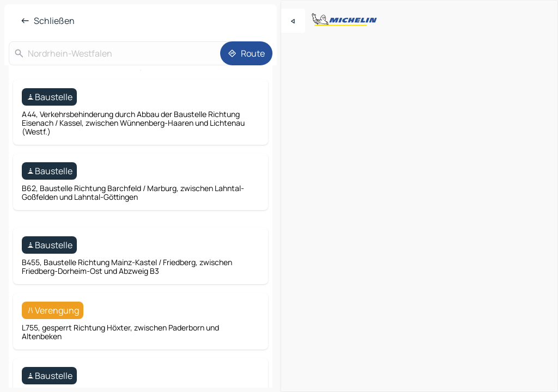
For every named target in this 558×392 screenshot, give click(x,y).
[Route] (246, 53)
